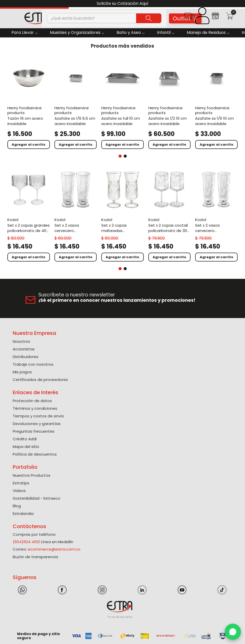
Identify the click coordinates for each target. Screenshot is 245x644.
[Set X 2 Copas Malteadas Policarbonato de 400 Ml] (122, 216)
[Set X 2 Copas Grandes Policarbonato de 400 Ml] (29, 216)
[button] (189, 18)
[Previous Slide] (6, 4)
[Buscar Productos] (149, 18)
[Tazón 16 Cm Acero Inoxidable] (29, 103)
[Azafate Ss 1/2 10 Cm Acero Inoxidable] (170, 103)
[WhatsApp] (233, 632)
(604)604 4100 (26, 542)
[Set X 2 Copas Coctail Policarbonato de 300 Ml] (170, 216)
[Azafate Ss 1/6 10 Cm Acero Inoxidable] (216, 103)
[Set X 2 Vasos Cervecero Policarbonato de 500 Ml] (76, 216)
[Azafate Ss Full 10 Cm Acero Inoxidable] (122, 103)
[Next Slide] (239, 4)
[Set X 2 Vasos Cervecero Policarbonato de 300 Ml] (216, 216)
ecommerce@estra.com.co (54, 549)
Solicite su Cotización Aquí (122, 3)
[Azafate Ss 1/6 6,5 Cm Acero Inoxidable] (76, 103)
